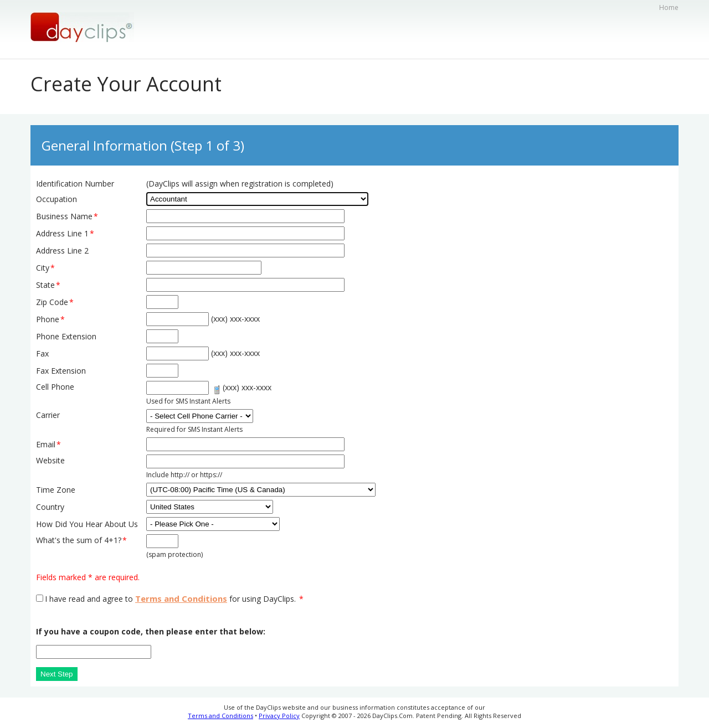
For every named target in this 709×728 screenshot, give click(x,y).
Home (669, 7)
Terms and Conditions (181, 598)
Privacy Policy (279, 716)
